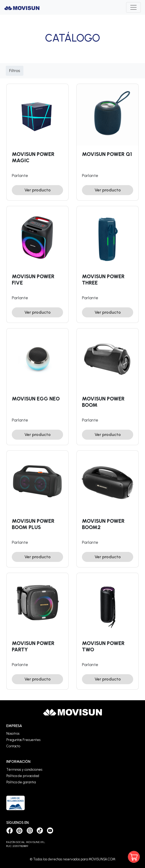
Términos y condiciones (24, 770)
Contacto (13, 746)
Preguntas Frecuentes (23, 740)
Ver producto (38, 190)
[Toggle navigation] (133, 7)
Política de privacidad (23, 776)
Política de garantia (21, 782)
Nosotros (13, 734)
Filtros (15, 71)
